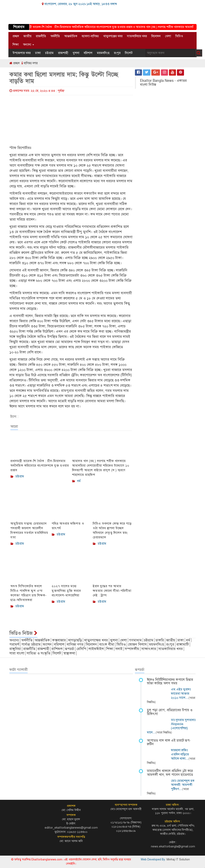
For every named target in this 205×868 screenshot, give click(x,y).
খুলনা (76, 53)
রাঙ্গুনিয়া (15, 649)
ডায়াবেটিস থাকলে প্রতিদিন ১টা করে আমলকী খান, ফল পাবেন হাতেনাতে (170, 773)
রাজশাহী (63, 53)
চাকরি (160, 640)
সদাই (119, 649)
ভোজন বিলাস (137, 644)
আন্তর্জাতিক (71, 36)
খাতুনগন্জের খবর (96, 640)
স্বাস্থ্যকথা (69, 653)
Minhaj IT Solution (178, 859)
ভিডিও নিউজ (23, 633)
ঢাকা (38, 53)
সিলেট (129, 53)
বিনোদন (156, 36)
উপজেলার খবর (22, 53)
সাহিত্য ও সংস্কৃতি (38, 653)
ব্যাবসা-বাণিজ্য (90, 36)
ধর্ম (188, 640)
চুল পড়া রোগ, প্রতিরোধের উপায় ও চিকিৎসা (170, 712)
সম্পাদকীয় (132, 649)
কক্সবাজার (59, 640)
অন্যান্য (29, 45)
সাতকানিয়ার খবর (137, 36)
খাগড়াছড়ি (75, 640)
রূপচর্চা (70, 649)
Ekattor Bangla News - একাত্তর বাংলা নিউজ (163, 83)
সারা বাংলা (17, 653)
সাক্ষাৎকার (149, 649)
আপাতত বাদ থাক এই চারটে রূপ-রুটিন (169, 742)
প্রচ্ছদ (16, 36)
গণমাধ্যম (135, 640)
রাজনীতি (41, 36)
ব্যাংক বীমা (107, 644)
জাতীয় (27, 36)
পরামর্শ (14, 644)
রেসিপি (81, 649)
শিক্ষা (16, 45)
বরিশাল (88, 53)
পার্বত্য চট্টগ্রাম (31, 644)
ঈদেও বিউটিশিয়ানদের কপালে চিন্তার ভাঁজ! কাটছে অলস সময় (170, 682)
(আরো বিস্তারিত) (164, 732)
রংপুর (117, 53)
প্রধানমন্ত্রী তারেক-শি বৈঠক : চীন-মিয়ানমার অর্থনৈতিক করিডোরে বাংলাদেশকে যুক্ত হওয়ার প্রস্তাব (78, 27)
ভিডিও (179, 36)
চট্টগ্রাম (49, 53)
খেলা (168, 36)
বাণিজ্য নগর (30, 63)
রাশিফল (57, 649)
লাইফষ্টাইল (96, 649)
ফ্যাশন (47, 644)
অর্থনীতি (55, 36)
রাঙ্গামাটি (183, 644)
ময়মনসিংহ (103, 53)
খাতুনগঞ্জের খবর (113, 36)
